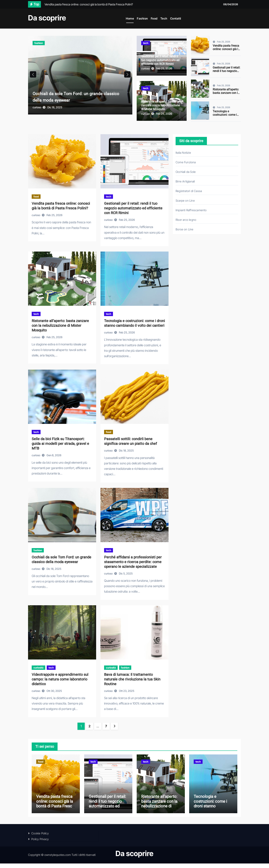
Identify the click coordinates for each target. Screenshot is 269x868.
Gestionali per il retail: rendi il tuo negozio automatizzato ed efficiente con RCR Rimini (160, 60)
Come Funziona (186, 162)
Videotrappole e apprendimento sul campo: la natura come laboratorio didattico (60, 679)
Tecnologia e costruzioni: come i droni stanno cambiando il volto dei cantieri (213, 811)
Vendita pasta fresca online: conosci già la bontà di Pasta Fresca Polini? (227, 51)
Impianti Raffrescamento (191, 210)
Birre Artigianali (185, 181)
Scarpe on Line (185, 201)
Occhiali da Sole (186, 172)
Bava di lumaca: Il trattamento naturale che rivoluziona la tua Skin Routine (132, 679)
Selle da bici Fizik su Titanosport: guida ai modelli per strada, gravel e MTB (60, 444)
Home (130, 18)
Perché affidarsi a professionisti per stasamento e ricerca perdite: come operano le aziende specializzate (133, 562)
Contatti (176, 18)
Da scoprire (47, 18)
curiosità (38, 668)
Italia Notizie (183, 153)
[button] (127, 78)
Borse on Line (185, 229)
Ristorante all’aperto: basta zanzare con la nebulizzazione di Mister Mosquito (160, 105)
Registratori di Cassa (189, 191)
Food (154, 18)
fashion (39, 43)
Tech (164, 18)
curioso (37, 114)
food (36, 196)
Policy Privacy (40, 844)
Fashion (142, 18)
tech (146, 43)
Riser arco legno (186, 220)
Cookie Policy (40, 838)
